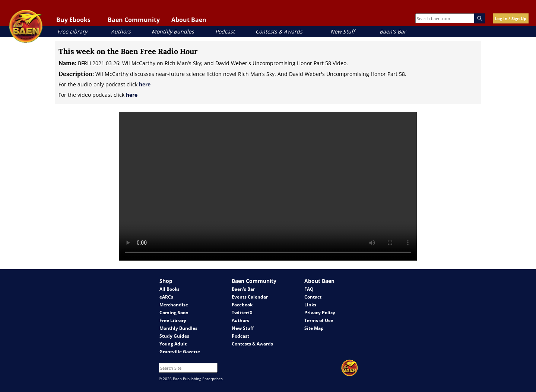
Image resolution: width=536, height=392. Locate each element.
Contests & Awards (279, 31)
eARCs (166, 297)
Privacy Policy (320, 313)
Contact (313, 297)
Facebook (242, 305)
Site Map (314, 328)
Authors (121, 31)
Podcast (225, 31)
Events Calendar (250, 297)
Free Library (72, 31)
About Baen (189, 20)
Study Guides (174, 336)
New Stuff (342, 31)
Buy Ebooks (73, 20)
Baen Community (134, 20)
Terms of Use (319, 320)
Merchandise (174, 305)
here (145, 84)
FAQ (309, 289)
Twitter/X (242, 313)
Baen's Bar (393, 31)
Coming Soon (174, 313)
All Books (169, 289)
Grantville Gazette (180, 352)
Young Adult (173, 344)
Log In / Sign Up (511, 18)
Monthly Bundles (173, 31)
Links (310, 305)
